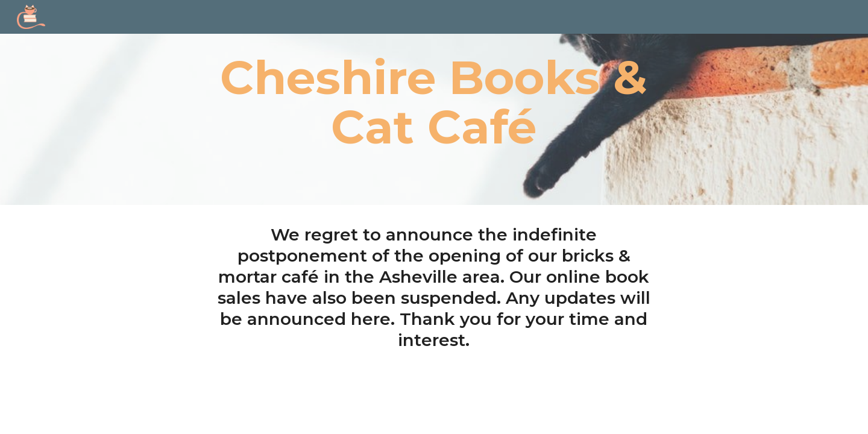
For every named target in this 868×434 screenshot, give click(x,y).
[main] (434, 102)
